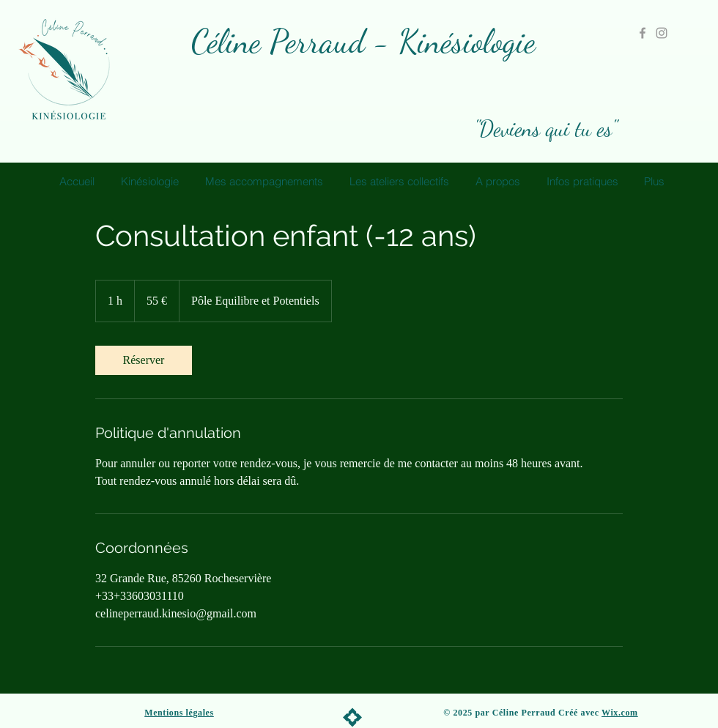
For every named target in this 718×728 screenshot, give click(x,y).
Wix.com (620, 713)
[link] (144, 360)
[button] (266, 181)
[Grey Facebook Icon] (643, 33)
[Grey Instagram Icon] (662, 33)
